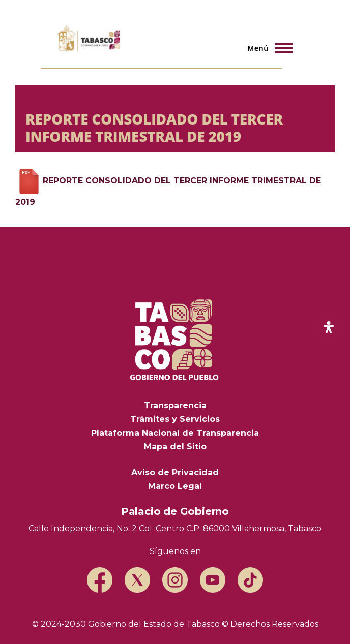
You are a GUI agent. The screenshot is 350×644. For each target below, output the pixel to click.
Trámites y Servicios (175, 419)
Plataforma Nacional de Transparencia (175, 433)
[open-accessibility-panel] (329, 327)
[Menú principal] (267, 48)
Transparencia (175, 405)
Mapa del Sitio (175, 447)
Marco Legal (175, 486)
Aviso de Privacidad (175, 472)
